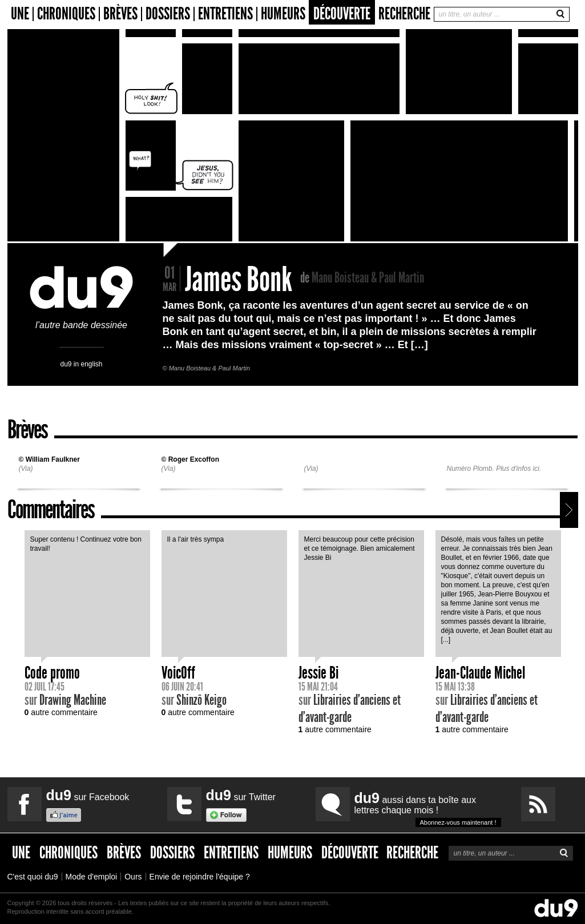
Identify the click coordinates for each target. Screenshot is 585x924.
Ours (133, 877)
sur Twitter (241, 795)
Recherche (404, 14)
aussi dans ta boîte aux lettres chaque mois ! (428, 808)
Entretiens (225, 14)
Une (20, 14)
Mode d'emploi (92, 877)
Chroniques (66, 14)
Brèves (120, 14)
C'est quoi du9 (33, 877)
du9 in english (81, 364)
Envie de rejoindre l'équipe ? (200, 877)
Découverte (342, 14)
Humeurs (283, 14)
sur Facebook (88, 795)
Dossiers (168, 14)
